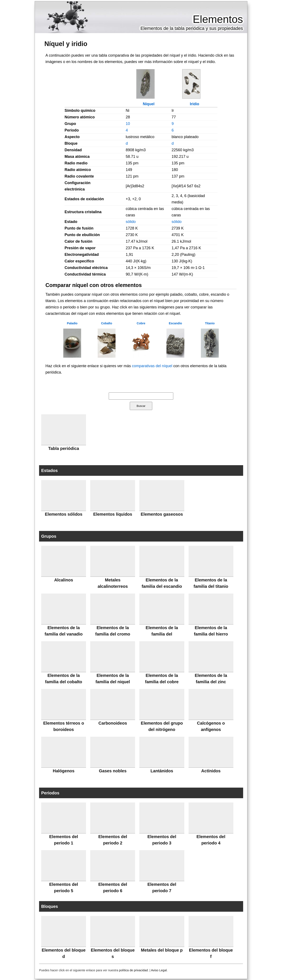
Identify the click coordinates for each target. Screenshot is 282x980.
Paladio (72, 323)
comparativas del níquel (152, 366)
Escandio (175, 323)
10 (128, 124)
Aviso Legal (159, 970)
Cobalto (107, 323)
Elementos (218, 19)
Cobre (141, 323)
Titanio (210, 323)
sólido (131, 222)
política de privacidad (133, 970)
